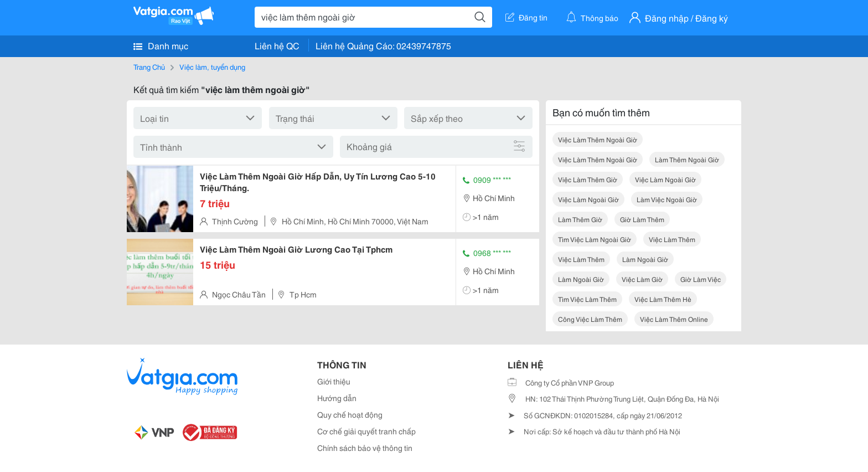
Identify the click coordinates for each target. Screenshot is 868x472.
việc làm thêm (672, 239)
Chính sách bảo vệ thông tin (365, 448)
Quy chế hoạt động (350, 414)
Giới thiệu (334, 381)
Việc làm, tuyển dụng (212, 66)
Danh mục (161, 45)
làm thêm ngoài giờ (687, 159)
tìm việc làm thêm (587, 299)
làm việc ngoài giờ (667, 199)
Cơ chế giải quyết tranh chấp (366, 431)
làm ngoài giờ (645, 259)
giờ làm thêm (642, 219)
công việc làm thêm (590, 319)
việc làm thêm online (674, 319)
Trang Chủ (149, 66)
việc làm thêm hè (663, 299)
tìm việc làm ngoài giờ (595, 239)
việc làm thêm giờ (588, 179)
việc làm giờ (642, 279)
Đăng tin (526, 17)
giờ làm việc (701, 279)
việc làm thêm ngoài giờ (598, 139)
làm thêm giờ (580, 219)
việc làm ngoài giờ (665, 179)
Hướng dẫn (337, 398)
